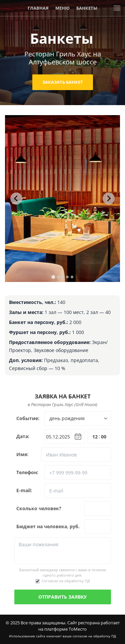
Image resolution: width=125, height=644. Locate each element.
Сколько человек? (39, 508)
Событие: (28, 418)
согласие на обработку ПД (94, 636)
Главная (38, 8)
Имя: (22, 454)
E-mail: (24, 490)
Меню (62, 8)
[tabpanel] (62, 199)
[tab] (53, 277)
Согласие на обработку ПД (66, 581)
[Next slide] (109, 199)
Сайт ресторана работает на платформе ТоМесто (79, 626)
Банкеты (87, 8)
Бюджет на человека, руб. (48, 526)
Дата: (23, 436)
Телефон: (27, 472)
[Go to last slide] (16, 199)
